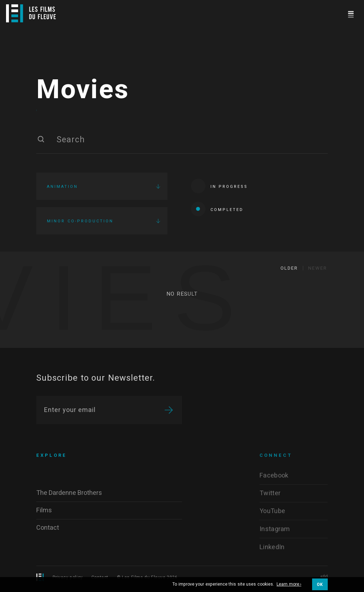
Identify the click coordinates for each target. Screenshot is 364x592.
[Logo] (31, 13)
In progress (219, 187)
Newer (318, 269)
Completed (217, 210)
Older (289, 269)
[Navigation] (351, 13)
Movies (83, 91)
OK (320, 585)
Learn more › (289, 585)
